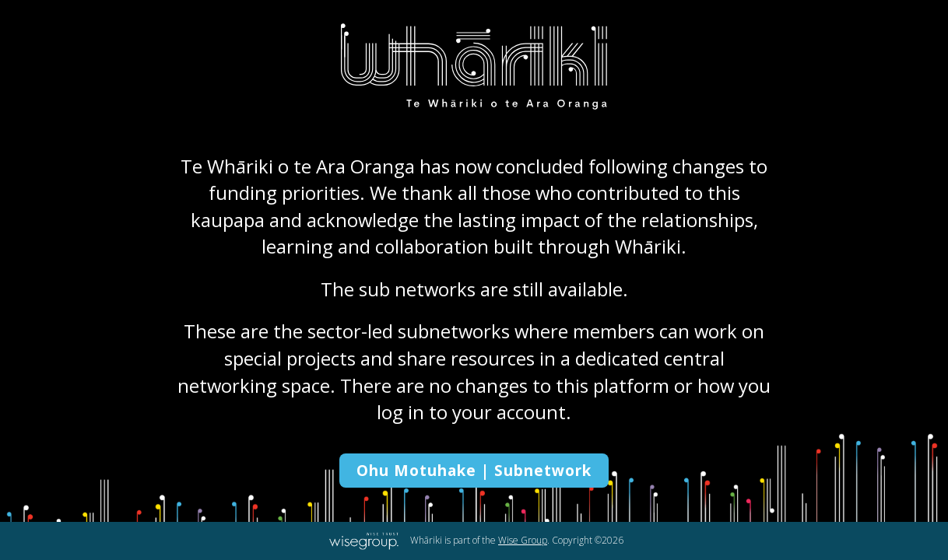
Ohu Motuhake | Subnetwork (474, 471)
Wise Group (523, 540)
